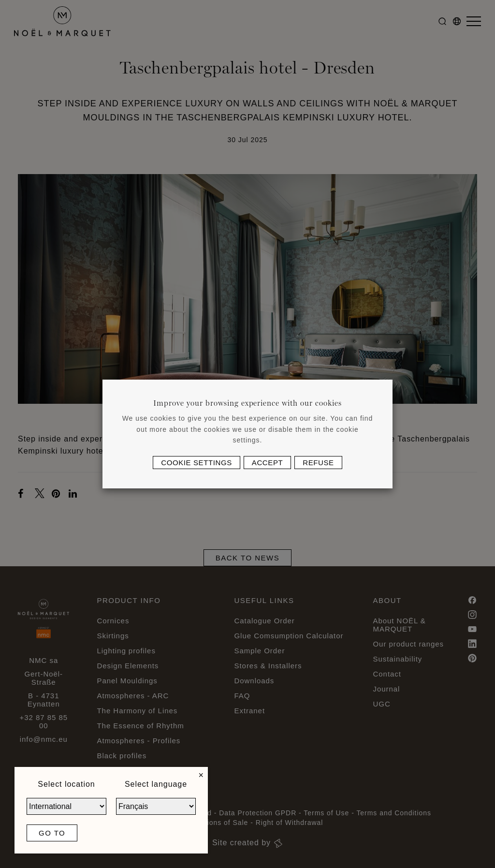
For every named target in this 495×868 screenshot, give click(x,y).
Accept (267, 463)
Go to (52, 833)
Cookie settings (197, 463)
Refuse (318, 463)
